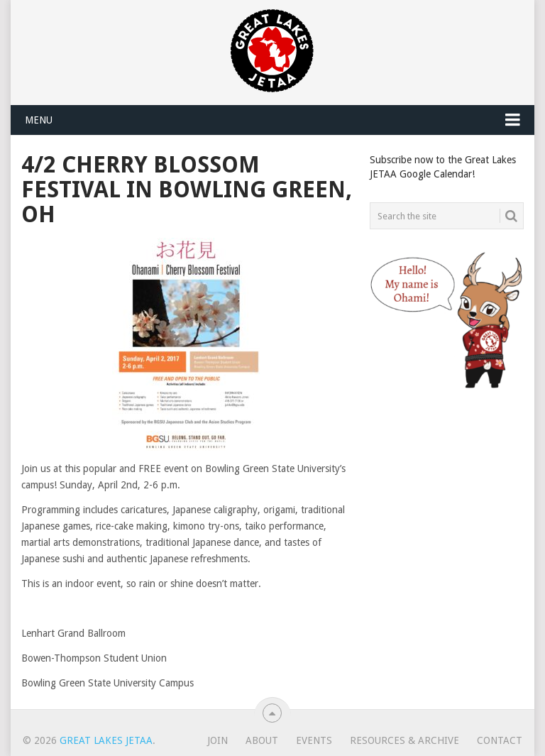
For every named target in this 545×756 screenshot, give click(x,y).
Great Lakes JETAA (106, 740)
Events (314, 740)
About (262, 740)
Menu (39, 120)
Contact (500, 740)
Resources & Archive (404, 740)
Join (218, 740)
